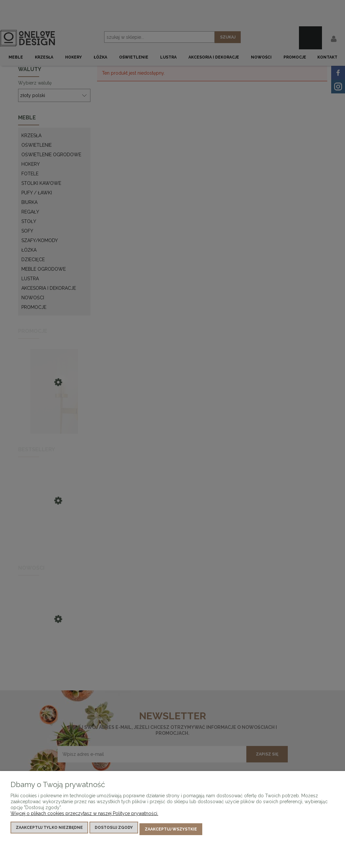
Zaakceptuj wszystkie (171, 831)
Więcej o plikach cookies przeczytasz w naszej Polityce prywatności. (84, 816)
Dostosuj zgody (114, 831)
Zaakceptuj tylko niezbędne (49, 831)
